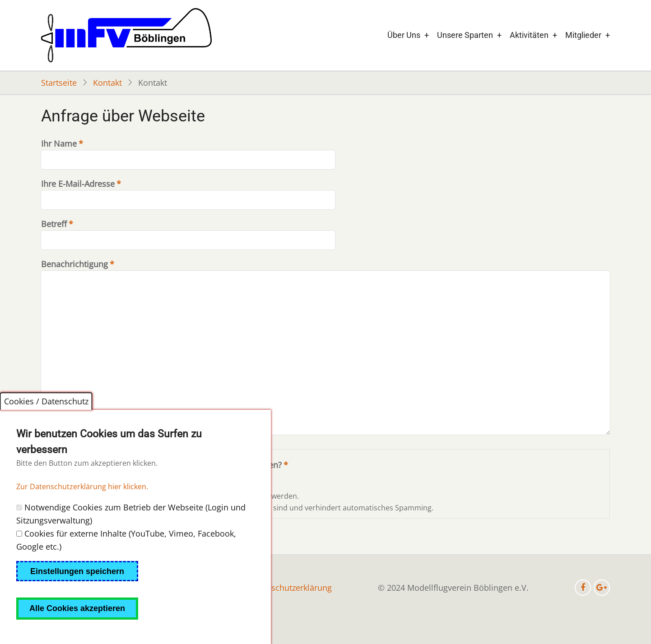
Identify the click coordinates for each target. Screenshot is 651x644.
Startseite (59, 83)
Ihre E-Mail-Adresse (78, 184)
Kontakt (107, 83)
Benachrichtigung (74, 264)
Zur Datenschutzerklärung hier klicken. (82, 505)
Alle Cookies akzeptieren (77, 627)
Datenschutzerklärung (290, 588)
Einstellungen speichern (77, 590)
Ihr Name (59, 144)
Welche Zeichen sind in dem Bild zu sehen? (200, 465)
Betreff (54, 224)
